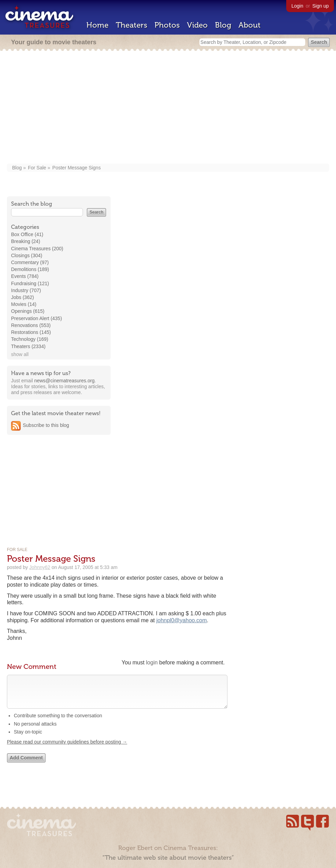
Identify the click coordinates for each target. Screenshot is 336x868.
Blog (223, 25)
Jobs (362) (22, 297)
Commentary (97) (30, 262)
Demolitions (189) (30, 269)
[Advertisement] (168, 108)
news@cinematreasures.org (64, 381)
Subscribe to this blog (46, 425)
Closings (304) (27, 255)
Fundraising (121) (30, 283)
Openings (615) (28, 311)
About (250, 25)
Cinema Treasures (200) (37, 249)
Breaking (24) (26, 241)
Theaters (132, 25)
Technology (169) (30, 339)
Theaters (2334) (28, 346)
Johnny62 (40, 567)
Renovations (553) (31, 325)
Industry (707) (26, 290)
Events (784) (25, 276)
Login (297, 6)
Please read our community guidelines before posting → (67, 749)
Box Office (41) (27, 234)
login (152, 662)
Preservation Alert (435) (36, 318)
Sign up (321, 6)
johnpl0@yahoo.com (181, 620)
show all (20, 354)
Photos (167, 25)
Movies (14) (24, 304)
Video (197, 25)
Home (97, 25)
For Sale (37, 168)
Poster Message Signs (76, 168)
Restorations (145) (31, 332)
